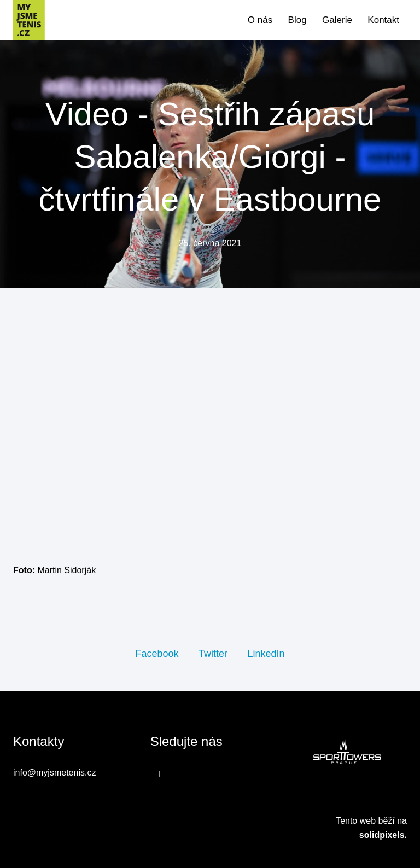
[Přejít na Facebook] (159, 774)
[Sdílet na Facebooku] (157, 653)
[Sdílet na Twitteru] (213, 653)
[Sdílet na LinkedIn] (266, 653)
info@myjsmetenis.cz (54, 773)
